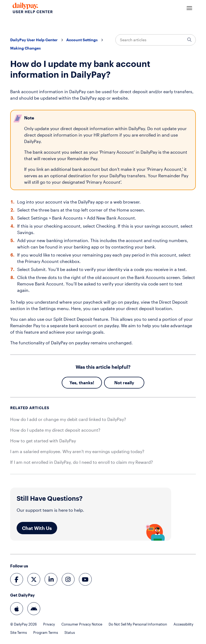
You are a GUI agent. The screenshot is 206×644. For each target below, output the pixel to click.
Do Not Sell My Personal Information (138, 624)
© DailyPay (23, 624)
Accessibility (183, 624)
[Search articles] (156, 40)
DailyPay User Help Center (34, 40)
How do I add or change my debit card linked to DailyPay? (68, 419)
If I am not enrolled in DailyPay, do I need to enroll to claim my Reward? (82, 462)
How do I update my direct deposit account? (55, 430)
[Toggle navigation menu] (189, 8)
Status (70, 633)
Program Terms (46, 633)
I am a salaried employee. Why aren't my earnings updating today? (77, 451)
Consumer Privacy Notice (82, 624)
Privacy (49, 624)
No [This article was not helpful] (117, 383)
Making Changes (25, 48)
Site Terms (19, 633)
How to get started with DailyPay (43, 441)
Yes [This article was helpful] (73, 383)
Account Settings (82, 40)
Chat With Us (37, 528)
